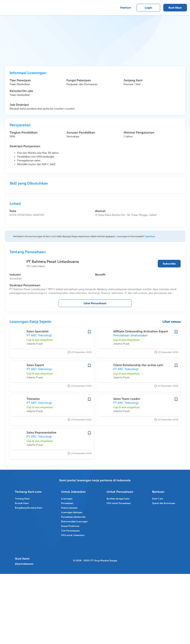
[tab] (23, 58)
